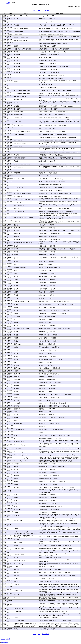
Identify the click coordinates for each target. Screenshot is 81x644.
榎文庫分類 (8, 3)
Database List (3, 3)
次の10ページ (46, 11)
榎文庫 (9, 2)
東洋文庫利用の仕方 (4, 642)
